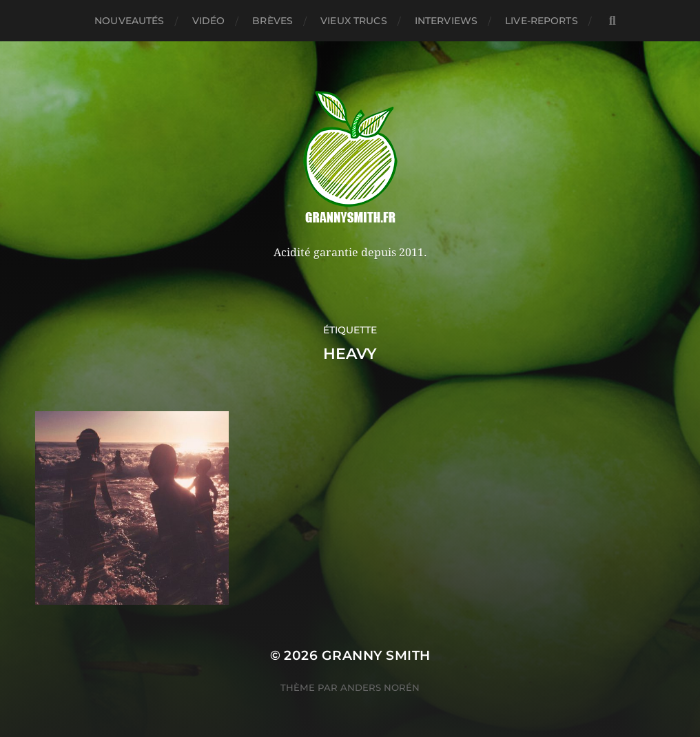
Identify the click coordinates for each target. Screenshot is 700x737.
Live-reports (542, 21)
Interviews (446, 21)
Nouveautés (129, 21)
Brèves (272, 21)
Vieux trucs (354, 21)
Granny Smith (376, 655)
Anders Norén (380, 687)
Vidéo (209, 21)
